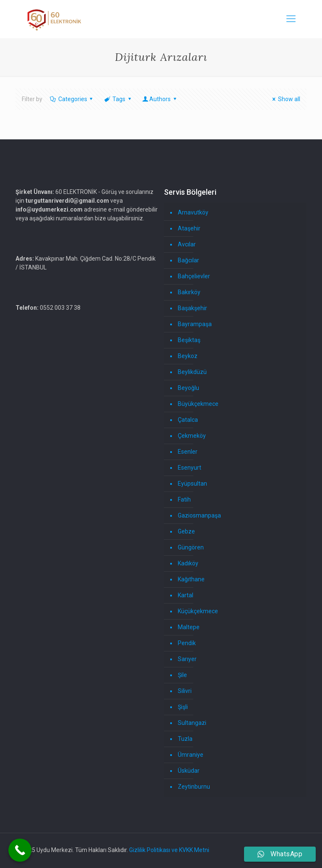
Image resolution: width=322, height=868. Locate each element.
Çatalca (188, 420)
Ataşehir (189, 228)
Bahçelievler (194, 276)
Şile (182, 675)
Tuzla (185, 739)
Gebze (186, 531)
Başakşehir (192, 308)
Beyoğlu (188, 388)
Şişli (183, 707)
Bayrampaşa (195, 324)
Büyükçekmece (198, 404)
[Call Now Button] (20, 850)
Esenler (188, 452)
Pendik (187, 643)
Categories (72, 99)
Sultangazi (192, 723)
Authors (160, 99)
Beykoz (188, 356)
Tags (118, 99)
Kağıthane (191, 579)
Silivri (185, 691)
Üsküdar (189, 771)
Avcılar (187, 244)
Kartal (186, 595)
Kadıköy (188, 563)
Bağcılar (188, 260)
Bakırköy (189, 292)
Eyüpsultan (192, 484)
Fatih (184, 499)
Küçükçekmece (198, 611)
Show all (285, 99)
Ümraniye (191, 755)
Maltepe (189, 627)
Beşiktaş (189, 340)
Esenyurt (190, 468)
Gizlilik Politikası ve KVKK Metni (169, 850)
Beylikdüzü (192, 372)
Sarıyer (187, 659)
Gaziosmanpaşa (199, 515)
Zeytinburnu (194, 787)
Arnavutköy (193, 212)
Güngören (191, 547)
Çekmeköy (192, 436)
